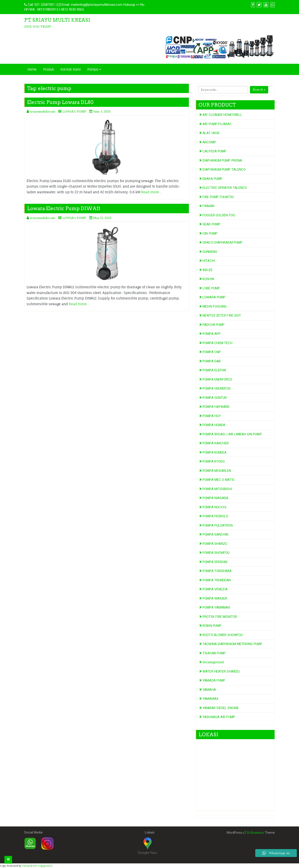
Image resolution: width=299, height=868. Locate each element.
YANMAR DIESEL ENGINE (221, 708)
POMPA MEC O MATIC (219, 480)
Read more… (151, 192)
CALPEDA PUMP (214, 151)
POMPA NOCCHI (214, 507)
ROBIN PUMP (212, 626)
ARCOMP (209, 142)
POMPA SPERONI (215, 562)
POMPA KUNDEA (214, 452)
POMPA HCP (212, 416)
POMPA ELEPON (214, 370)
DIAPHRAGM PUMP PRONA (222, 160)
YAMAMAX (210, 699)
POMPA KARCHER (216, 443)
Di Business (254, 833)
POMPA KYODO (214, 461)
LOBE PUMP (211, 288)
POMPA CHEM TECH (217, 343)
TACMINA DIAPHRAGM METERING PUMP (232, 644)
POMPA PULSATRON (218, 525)
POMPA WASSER (215, 598)
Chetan (26, 866)
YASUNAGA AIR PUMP (219, 717)
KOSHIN (208, 279)
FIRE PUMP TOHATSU (218, 197)
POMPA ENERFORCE (217, 379)
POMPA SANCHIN (215, 534)
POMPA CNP (212, 352)
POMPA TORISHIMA (217, 571)
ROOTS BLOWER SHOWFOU (223, 635)
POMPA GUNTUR (215, 398)
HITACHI (209, 261)
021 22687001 (45, 5)
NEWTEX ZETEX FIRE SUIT (222, 315)
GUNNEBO (210, 252)
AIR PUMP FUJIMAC (217, 124)
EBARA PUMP (212, 179)
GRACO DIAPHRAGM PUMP (222, 243)
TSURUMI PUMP (214, 653)
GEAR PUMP (211, 224)
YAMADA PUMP (214, 680)
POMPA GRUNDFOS (217, 388)
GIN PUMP (210, 233)
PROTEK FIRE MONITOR (220, 617)
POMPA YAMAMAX (216, 607)
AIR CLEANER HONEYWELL (222, 115)
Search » (259, 89)
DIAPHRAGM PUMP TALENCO (224, 170)
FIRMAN (208, 206)
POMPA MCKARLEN (217, 471)
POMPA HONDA (214, 425)
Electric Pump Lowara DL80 (60, 102)
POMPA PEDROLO (215, 516)
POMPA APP (211, 334)
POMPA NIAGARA (215, 498)
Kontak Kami (71, 69)
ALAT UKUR (211, 133)
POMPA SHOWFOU (216, 553)
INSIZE (208, 270)
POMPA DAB (211, 361)
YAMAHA (209, 690)
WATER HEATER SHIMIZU (221, 671)
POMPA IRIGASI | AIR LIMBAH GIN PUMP (232, 434)
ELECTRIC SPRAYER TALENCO (225, 188)
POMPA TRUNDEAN (217, 580)
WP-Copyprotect (42, 866)
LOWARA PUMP (74, 111)
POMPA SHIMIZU (215, 544)
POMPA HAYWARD (216, 407)
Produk (48, 69)
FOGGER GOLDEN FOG (219, 215)
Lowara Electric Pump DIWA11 (64, 208)
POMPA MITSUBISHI (217, 489)
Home (32, 69)
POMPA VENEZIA (215, 589)
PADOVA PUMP (213, 325)
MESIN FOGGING (215, 306)
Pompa (93, 69)
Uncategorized (213, 662)
